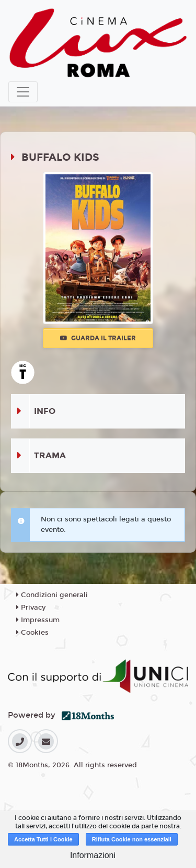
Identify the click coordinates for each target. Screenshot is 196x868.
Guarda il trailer (98, 338)
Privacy (31, 608)
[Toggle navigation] (23, 92)
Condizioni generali (52, 595)
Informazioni (93, 855)
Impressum (38, 620)
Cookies (32, 633)
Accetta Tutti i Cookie (43, 839)
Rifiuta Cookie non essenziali (132, 839)
